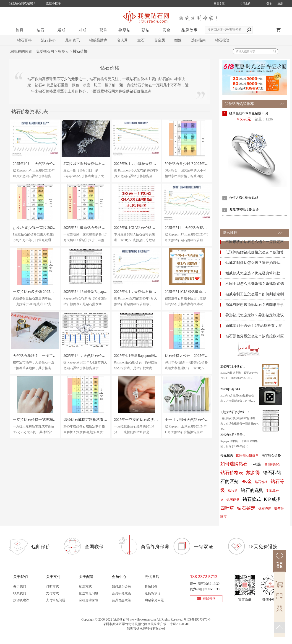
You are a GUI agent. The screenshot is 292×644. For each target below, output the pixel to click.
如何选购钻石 (234, 464)
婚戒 (62, 30)
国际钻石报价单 (247, 455)
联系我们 (20, 593)
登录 (269, 3)
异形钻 (125, 30)
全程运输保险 (89, 600)
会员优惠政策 (121, 600)
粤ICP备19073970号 (197, 620)
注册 (280, 3)
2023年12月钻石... (233, 367)
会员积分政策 (121, 593)
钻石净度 (265, 509)
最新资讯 (73, 40)
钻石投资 (222, 40)
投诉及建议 (21, 600)
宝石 (141, 40)
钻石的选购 (252, 490)
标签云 (63, 51)
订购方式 (52, 586)
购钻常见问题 (154, 600)
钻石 (41, 30)
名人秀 (122, 40)
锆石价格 (261, 482)
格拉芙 (233, 491)
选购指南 (198, 40)
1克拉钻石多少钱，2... (236, 412)
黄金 (167, 30)
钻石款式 (252, 499)
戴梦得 (253, 473)
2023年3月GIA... (232, 389)
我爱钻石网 (45, 51)
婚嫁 (178, 40)
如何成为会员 (121, 586)
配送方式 (85, 586)
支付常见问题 (56, 600)
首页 (20, 30)
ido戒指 (256, 464)
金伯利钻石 (272, 464)
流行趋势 (48, 40)
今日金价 (245, 3)
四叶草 (227, 508)
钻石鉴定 (246, 508)
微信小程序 (53, 3)
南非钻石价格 (271, 455)
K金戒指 (272, 499)
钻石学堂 (219, 3)
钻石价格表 (232, 473)
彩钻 (146, 30)
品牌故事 (190, 30)
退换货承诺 (153, 593)
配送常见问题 (89, 593)
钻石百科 (24, 40)
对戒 (83, 30)
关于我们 (20, 586)
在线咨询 (209, 599)
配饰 (104, 30)
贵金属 (159, 40)
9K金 (247, 481)
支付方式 (52, 593)
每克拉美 (227, 455)
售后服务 (151, 586)
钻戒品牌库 (98, 40)
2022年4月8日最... (233, 435)
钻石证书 (233, 500)
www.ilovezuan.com (143, 620)
